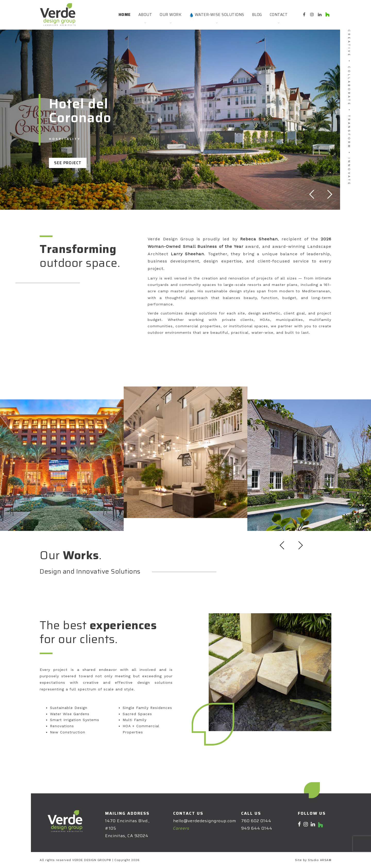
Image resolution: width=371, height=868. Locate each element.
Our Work (171, 15)
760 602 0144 (256, 821)
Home (125, 15)
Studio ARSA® (320, 860)
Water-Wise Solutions (217, 15)
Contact (279, 15)
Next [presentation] (300, 545)
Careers (181, 828)
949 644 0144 (257, 828)
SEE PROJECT (68, 163)
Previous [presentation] (282, 545)
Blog (257, 15)
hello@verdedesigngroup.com (205, 821)
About (145, 15)
